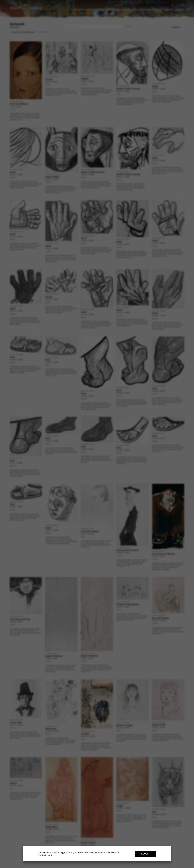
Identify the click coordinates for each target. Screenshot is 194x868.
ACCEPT (146, 854)
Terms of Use (45, 855)
